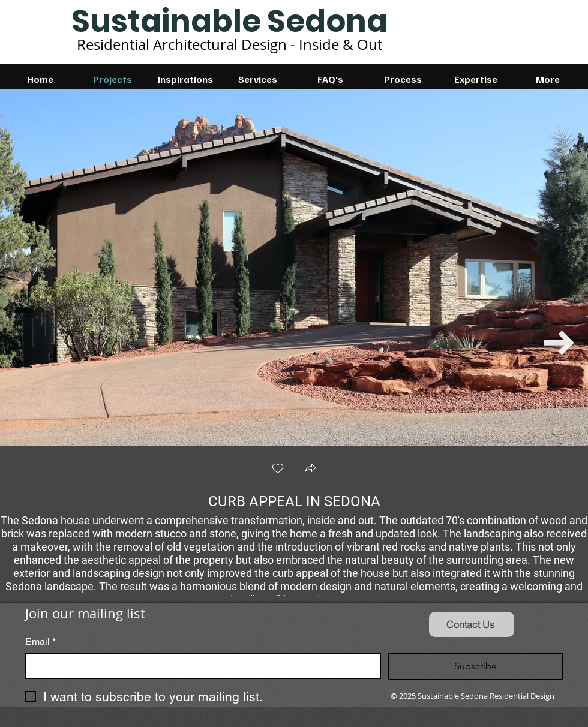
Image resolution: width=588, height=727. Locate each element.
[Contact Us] (472, 624)
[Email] (199, 666)
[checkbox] (278, 469)
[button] (310, 469)
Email (40, 642)
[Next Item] (559, 343)
